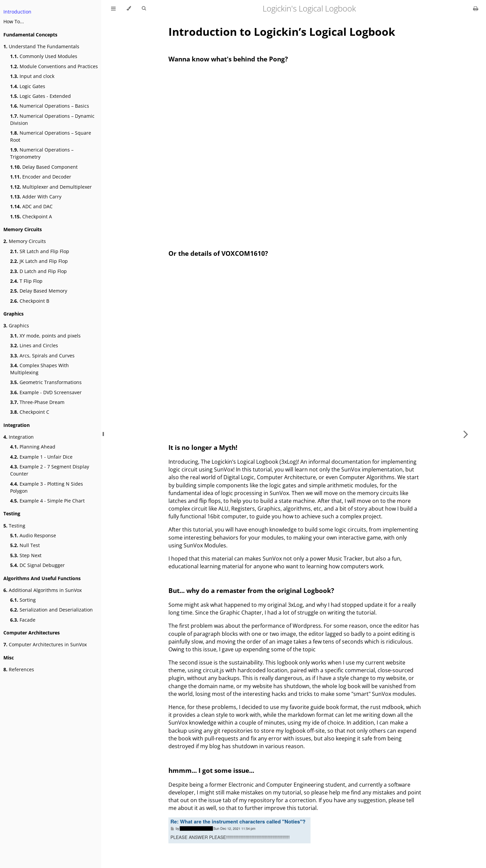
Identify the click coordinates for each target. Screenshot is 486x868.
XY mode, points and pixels (45, 336)
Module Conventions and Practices (54, 66)
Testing (14, 526)
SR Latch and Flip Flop (40, 251)
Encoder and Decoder (41, 177)
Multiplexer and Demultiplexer (51, 187)
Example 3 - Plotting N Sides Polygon (47, 487)
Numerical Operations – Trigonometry (42, 153)
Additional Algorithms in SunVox (43, 590)
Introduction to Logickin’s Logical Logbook (282, 32)
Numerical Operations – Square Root (51, 136)
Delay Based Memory (39, 291)
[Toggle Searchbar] (144, 8)
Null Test (25, 545)
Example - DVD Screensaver (46, 392)
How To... (14, 21)
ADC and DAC (31, 206)
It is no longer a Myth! (203, 447)
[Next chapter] (466, 434)
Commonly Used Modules (44, 56)
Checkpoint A (31, 216)
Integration (19, 437)
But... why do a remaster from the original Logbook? (251, 590)
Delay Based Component (44, 167)
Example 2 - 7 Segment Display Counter (50, 470)
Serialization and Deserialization (51, 610)
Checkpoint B (30, 301)
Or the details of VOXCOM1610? (218, 253)
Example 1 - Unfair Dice (41, 457)
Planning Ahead (33, 447)
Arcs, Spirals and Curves (42, 356)
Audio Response (33, 535)
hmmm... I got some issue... (211, 770)
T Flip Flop (26, 281)
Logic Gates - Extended (40, 96)
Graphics (16, 325)
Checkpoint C (30, 412)
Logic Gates (28, 86)
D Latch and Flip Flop (38, 271)
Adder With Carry (36, 197)
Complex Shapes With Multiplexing (39, 369)
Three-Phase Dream (37, 402)
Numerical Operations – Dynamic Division (52, 119)
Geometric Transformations (46, 382)
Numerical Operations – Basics (50, 106)
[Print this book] (476, 8)
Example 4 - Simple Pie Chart (47, 501)
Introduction (17, 12)
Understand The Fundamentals (41, 46)
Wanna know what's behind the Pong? (228, 59)
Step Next (26, 555)
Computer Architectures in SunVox (45, 644)
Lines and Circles (34, 345)
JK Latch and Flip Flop (39, 261)
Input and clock (32, 76)
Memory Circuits (25, 241)
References (19, 669)
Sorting (23, 600)
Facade (23, 620)
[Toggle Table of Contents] (113, 8)
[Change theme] (129, 8)
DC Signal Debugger (37, 565)
